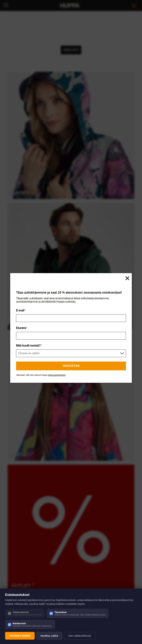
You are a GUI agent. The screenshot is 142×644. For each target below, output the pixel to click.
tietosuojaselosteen (57, 375)
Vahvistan (71, 366)
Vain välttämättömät (79, 636)
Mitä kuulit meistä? (29, 346)
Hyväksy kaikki (20, 636)
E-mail (21, 310)
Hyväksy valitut (49, 636)
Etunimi (22, 328)
